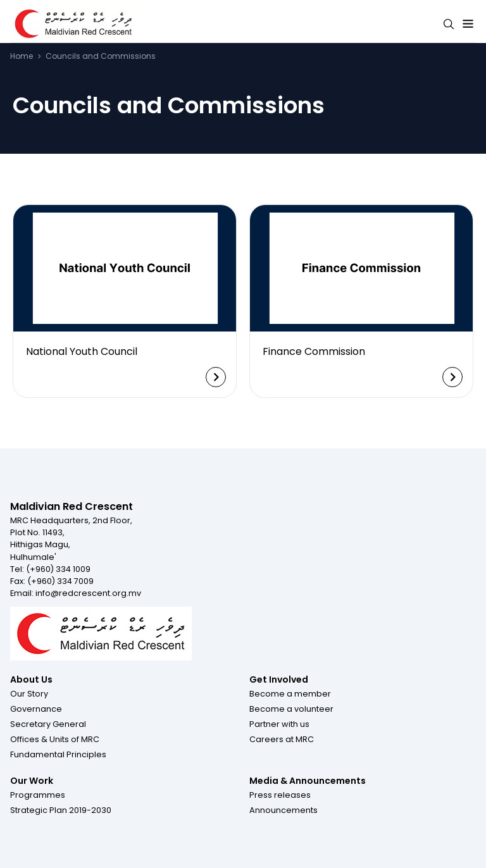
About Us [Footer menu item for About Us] (31, 679)
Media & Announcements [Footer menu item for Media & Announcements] (308, 781)
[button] (29, 693)
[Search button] (449, 24)
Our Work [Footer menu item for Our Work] (32, 781)
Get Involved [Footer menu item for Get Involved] (279, 679)
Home (22, 56)
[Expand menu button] (468, 24)
